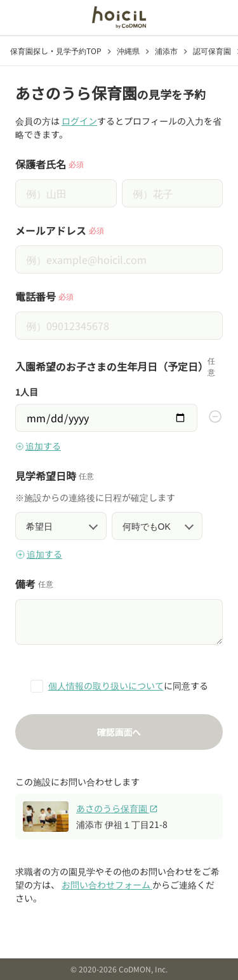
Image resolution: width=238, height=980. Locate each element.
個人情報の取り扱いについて (106, 686)
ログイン (79, 121)
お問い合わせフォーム (107, 885)
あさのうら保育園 (117, 808)
